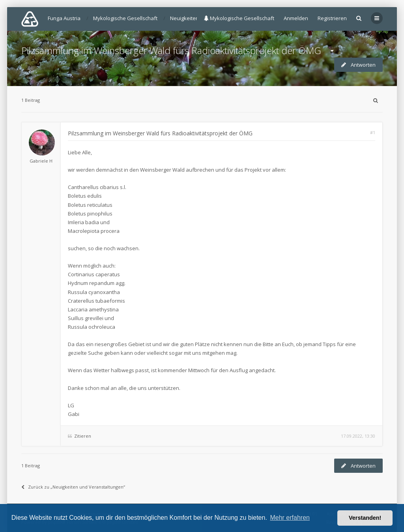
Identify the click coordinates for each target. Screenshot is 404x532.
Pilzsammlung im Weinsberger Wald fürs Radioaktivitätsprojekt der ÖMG (171, 50)
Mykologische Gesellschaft (239, 18)
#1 (373, 132)
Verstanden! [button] (365, 518)
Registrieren (332, 18)
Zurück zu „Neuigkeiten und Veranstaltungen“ (73, 487)
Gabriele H (41, 161)
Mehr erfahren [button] (290, 518)
